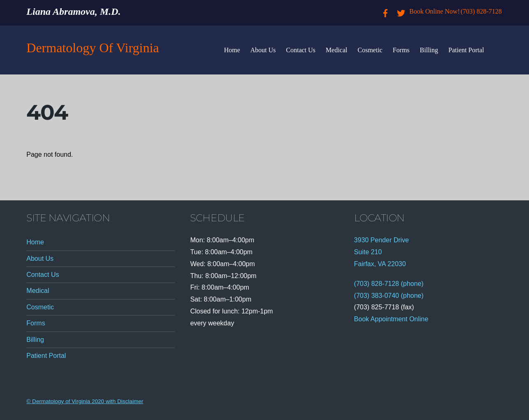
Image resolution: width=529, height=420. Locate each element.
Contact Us (301, 50)
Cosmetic (370, 50)
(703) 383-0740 (377, 296)
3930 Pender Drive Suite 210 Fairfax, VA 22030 (382, 252)
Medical (336, 50)
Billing (429, 50)
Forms (401, 50)
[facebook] (385, 11)
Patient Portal (466, 50)
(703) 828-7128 (481, 11)
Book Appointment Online (391, 319)
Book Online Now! (435, 11)
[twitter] (401, 11)
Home (232, 50)
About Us (263, 50)
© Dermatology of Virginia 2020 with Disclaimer (85, 401)
